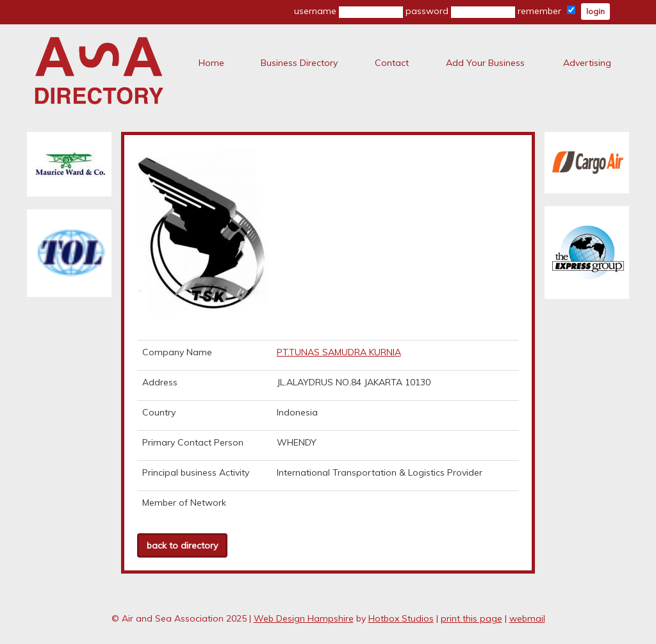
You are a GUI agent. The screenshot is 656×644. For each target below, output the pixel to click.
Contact (392, 63)
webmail (527, 618)
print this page (471, 618)
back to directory (182, 545)
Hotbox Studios (401, 618)
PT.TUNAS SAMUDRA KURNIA (339, 352)
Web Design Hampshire (304, 618)
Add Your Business (485, 63)
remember (546, 11)
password (460, 12)
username (348, 12)
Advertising (587, 63)
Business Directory (299, 63)
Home (211, 63)
